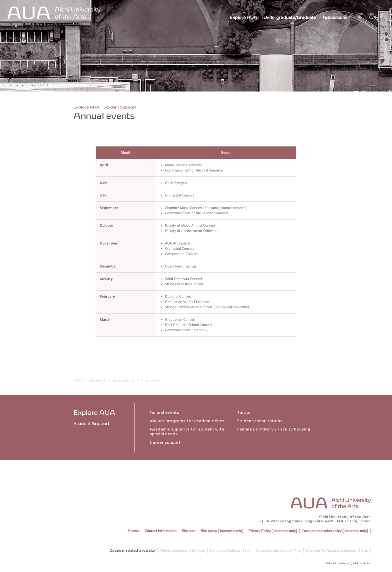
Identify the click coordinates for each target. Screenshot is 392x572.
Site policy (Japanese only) (222, 531)
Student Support (123, 380)
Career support (165, 442)
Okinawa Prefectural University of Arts (337, 551)
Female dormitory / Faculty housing (274, 429)
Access (134, 531)
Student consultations (260, 421)
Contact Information (161, 531)
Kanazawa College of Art (230, 551)
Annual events (164, 412)
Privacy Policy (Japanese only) (273, 531)
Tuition (244, 412)
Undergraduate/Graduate (290, 17)
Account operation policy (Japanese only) (335, 531)
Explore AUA (243, 17)
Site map (189, 531)
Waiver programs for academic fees (187, 421)
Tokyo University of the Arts (182, 551)
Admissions (335, 17)
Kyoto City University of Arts (278, 551)
